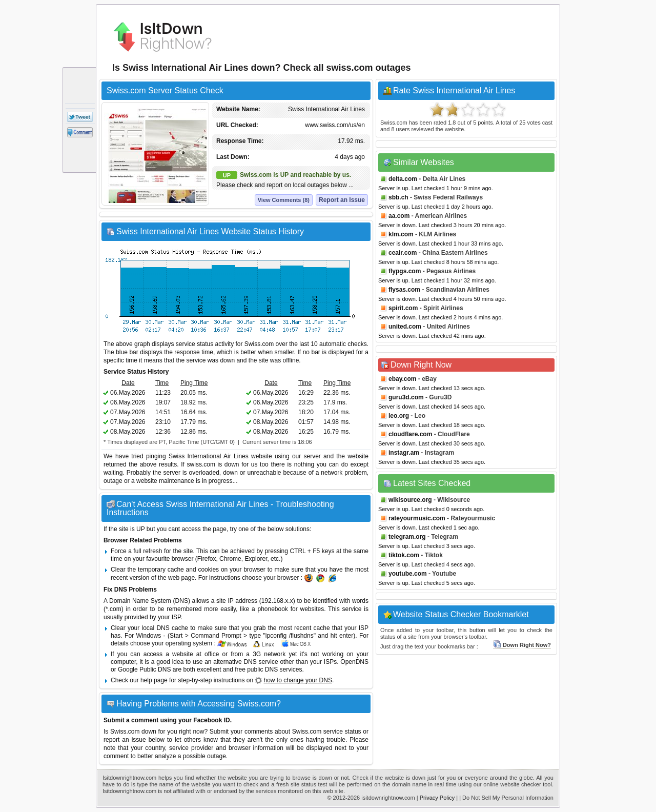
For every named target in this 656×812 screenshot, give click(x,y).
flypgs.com (405, 271)
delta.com (403, 179)
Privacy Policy (437, 798)
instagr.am (404, 453)
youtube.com (408, 574)
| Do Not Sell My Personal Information (506, 798)
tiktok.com (404, 555)
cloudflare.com (410, 434)
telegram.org (407, 537)
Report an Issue (342, 200)
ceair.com (403, 253)
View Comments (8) (284, 200)
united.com (405, 327)
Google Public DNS (144, 669)
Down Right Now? (522, 645)
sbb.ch (398, 197)
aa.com (399, 216)
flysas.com (404, 290)
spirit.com (403, 308)
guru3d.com (406, 397)
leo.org (399, 416)
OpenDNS (354, 662)
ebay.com (402, 379)
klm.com (401, 234)
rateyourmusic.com (417, 518)
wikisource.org (410, 500)
